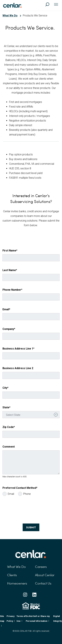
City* (5, 388)
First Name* (10, 251)
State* (6, 407)
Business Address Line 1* (18, 349)
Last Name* (10, 270)
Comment (9, 447)
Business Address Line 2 (18, 368)
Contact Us (43, 583)
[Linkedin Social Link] (34, 595)
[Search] (49, 6)
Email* (6, 309)
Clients (12, 575)
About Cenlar (45, 575)
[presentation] (28, 510)
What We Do (10, 16)
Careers (41, 567)
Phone (27, 494)
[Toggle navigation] (56, 5)
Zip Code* (9, 427)
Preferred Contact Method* (20, 488)
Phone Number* (12, 290)
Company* (9, 329)
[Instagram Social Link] (25, 595)
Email (11, 494)
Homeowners (17, 583)
